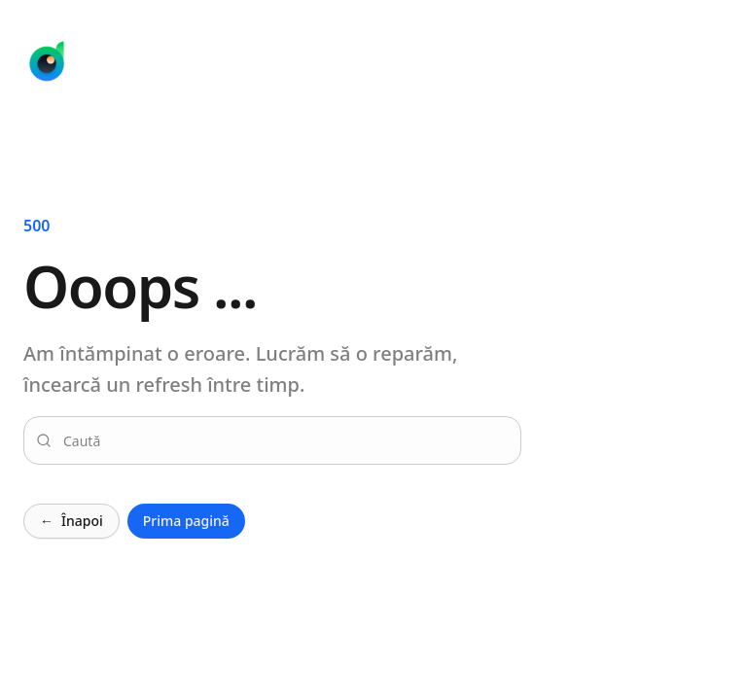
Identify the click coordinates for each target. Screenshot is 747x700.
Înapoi (71, 521)
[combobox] (284, 440)
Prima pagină (186, 521)
